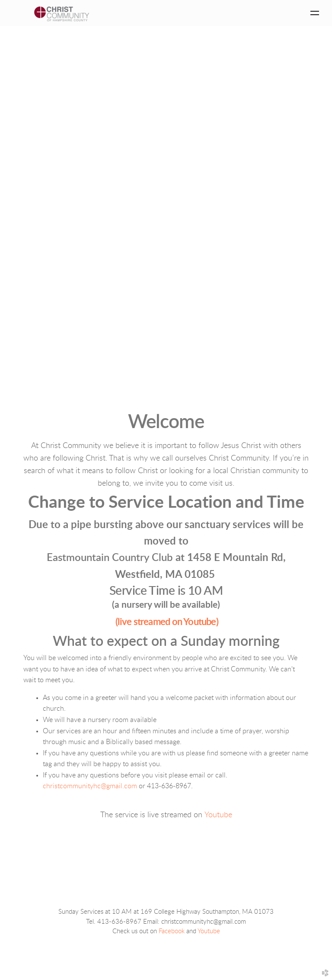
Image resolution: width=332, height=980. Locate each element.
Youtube (218, 815)
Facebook (172, 931)
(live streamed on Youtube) (167, 622)
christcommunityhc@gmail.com (90, 786)
